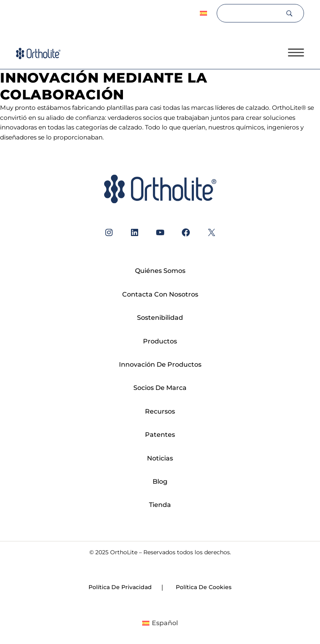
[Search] (251, 13)
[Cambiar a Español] (160, 623)
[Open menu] (296, 52)
